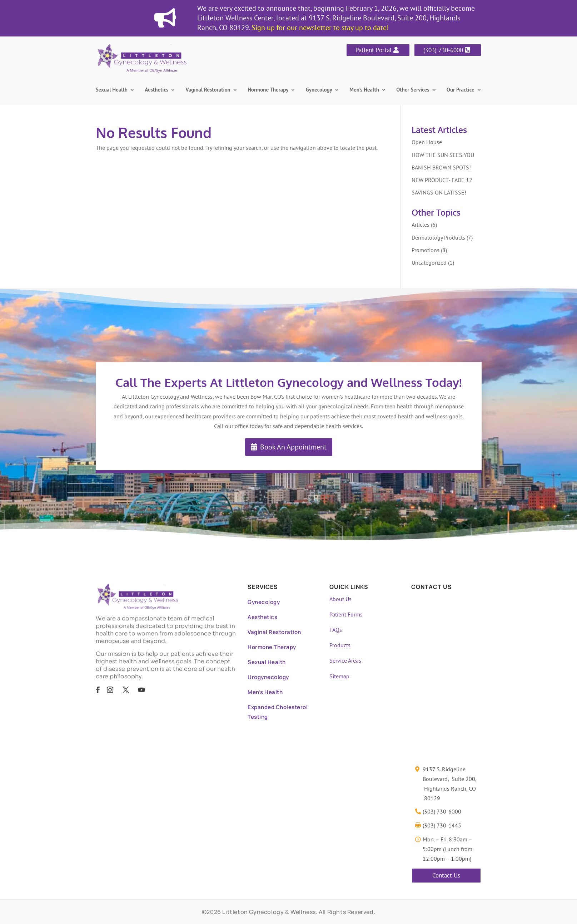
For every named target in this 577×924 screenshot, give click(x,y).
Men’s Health (364, 90)
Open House (427, 142)
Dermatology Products (438, 237)
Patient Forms (346, 614)
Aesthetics (156, 90)
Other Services (413, 90)
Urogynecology (268, 677)
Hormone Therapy (268, 90)
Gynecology (319, 90)
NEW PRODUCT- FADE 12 (442, 180)
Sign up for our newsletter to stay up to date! (320, 28)
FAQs (336, 630)
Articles (421, 225)
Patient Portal (374, 50)
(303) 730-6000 (443, 50)
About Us (340, 599)
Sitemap (339, 676)
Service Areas (345, 660)
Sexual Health (112, 90)
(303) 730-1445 (442, 825)
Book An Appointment (293, 447)
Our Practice (461, 90)
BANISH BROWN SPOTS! (441, 167)
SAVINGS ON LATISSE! (439, 192)
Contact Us (446, 875)
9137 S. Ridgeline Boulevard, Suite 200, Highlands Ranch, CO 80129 (450, 784)
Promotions (426, 250)
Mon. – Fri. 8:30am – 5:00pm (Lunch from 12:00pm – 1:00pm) (447, 849)
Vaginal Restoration (208, 90)
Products (340, 645)
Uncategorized (429, 262)
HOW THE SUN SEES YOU (443, 155)
